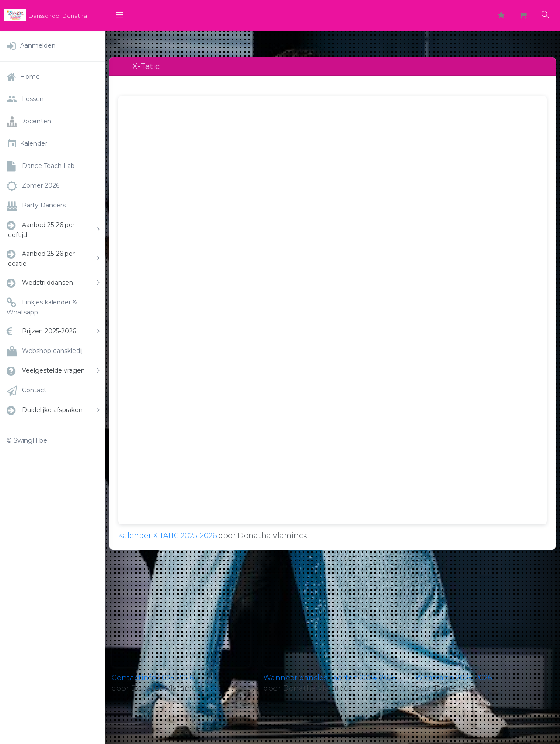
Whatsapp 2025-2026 (453, 678)
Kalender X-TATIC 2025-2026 (167, 536)
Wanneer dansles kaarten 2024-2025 (330, 678)
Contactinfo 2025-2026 (153, 678)
